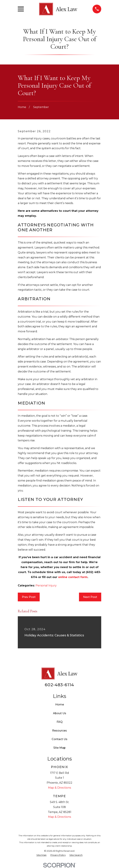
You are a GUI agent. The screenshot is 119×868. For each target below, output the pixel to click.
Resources (59, 731)
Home (60, 704)
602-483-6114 (59, 685)
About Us (60, 713)
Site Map (59, 748)
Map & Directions (59, 788)
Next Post (90, 597)
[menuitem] (41, 855)
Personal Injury (46, 585)
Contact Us (59, 739)
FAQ (60, 722)
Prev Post (29, 597)
